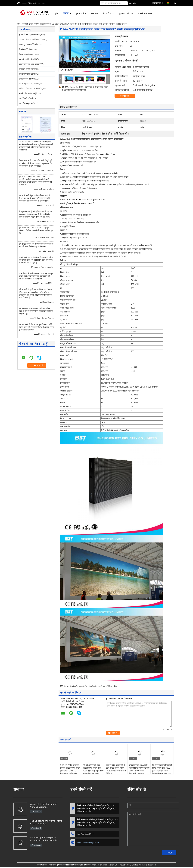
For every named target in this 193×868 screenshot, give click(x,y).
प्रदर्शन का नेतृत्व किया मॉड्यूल (29, 64)
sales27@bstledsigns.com (33, 3)
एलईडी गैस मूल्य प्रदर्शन (27, 103)
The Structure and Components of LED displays (46, 822)
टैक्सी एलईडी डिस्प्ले (26, 49)
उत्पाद (66, 13)
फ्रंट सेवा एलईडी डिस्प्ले (27, 74)
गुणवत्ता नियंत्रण (126, 13)
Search (132, 3)
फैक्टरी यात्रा (109, 13)
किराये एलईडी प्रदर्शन (26, 54)
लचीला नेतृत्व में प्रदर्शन (27, 79)
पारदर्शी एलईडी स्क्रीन (26, 59)
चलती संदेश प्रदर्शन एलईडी (28, 93)
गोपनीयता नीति (42, 865)
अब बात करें (126, 96)
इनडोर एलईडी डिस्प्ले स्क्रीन (108, 686)
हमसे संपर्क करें (145, 13)
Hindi (173, 3)
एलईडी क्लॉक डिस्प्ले (26, 98)
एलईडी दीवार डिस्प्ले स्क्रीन (88, 686)
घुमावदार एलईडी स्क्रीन (27, 69)
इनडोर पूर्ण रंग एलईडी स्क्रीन (29, 44)
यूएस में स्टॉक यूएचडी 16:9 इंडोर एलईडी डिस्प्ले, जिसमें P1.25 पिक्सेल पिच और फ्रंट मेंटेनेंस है (116, 769)
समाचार (95, 13)
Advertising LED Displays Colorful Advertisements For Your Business (44, 839)
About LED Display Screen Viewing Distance (44, 805)
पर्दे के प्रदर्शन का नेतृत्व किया (29, 84)
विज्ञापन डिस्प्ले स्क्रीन (71, 686)
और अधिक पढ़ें (36, 812)
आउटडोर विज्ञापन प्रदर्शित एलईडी (31, 40)
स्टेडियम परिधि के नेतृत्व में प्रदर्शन (30, 89)
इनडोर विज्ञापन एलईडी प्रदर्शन (39, 24)
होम (56, 13)
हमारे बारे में (81, 13)
